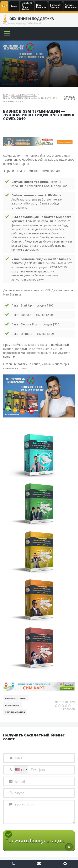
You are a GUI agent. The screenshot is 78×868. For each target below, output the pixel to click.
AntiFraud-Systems (16, 698)
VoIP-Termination (15, 712)
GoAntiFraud (12, 705)
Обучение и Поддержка (32, 19)
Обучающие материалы (24, 95)
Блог (6, 95)
